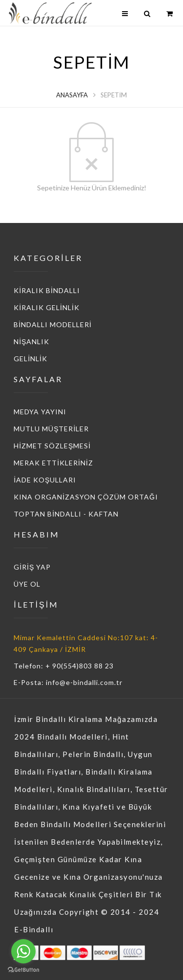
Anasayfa (72, 95)
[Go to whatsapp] (23, 951)
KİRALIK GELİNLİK (47, 307)
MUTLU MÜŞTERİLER (51, 429)
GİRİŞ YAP (32, 567)
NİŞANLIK (31, 342)
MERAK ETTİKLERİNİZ (53, 463)
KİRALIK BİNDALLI (47, 290)
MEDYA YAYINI (40, 412)
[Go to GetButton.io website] (23, 970)
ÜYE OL (27, 584)
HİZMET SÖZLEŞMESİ (52, 446)
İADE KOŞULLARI (45, 480)
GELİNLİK (30, 359)
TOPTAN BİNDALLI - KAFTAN (66, 514)
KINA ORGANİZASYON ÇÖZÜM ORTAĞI (86, 497)
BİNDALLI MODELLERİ (53, 324)
